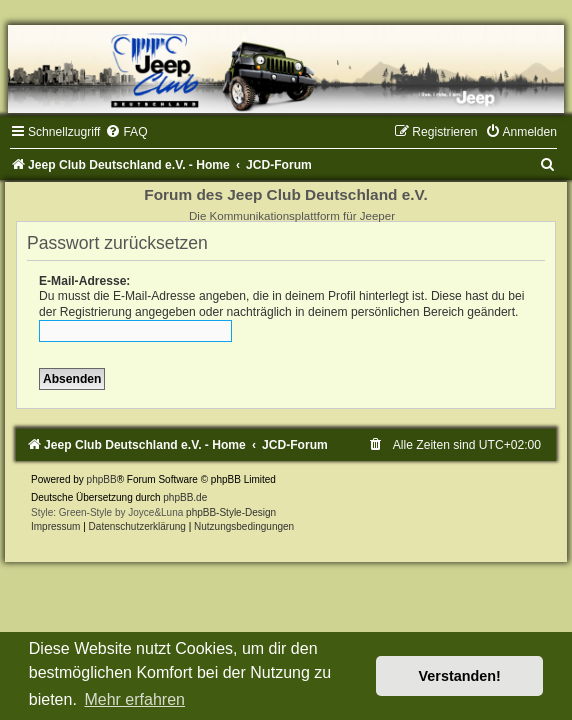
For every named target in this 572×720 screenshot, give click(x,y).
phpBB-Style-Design (231, 512)
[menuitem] (126, 132)
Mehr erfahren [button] (134, 699)
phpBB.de (185, 497)
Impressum (55, 526)
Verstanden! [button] (460, 676)
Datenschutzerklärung (137, 526)
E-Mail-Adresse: (84, 281)
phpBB (102, 479)
